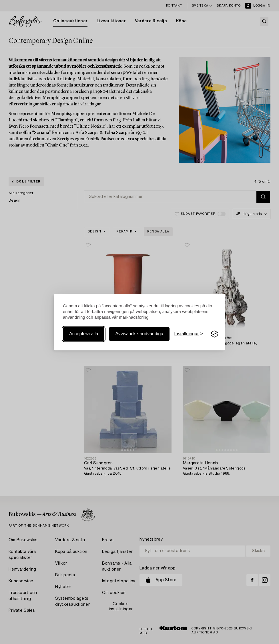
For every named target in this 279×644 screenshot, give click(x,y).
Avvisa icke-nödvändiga (139, 334)
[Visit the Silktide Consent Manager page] (214, 334)
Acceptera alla (84, 334)
